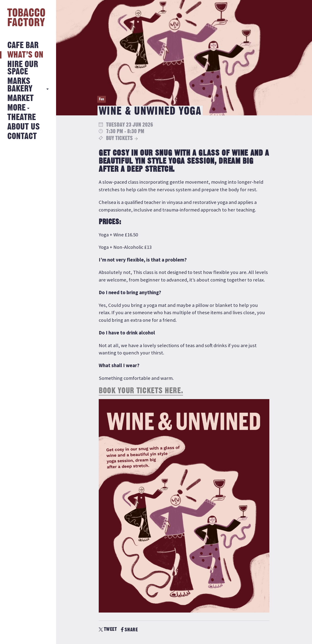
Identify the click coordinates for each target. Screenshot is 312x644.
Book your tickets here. (141, 391)
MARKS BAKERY (20, 85)
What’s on (25, 55)
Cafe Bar (23, 45)
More (16, 108)
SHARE (129, 630)
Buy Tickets (119, 138)
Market (20, 98)
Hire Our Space (23, 68)
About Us (24, 127)
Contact (22, 136)
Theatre (22, 117)
